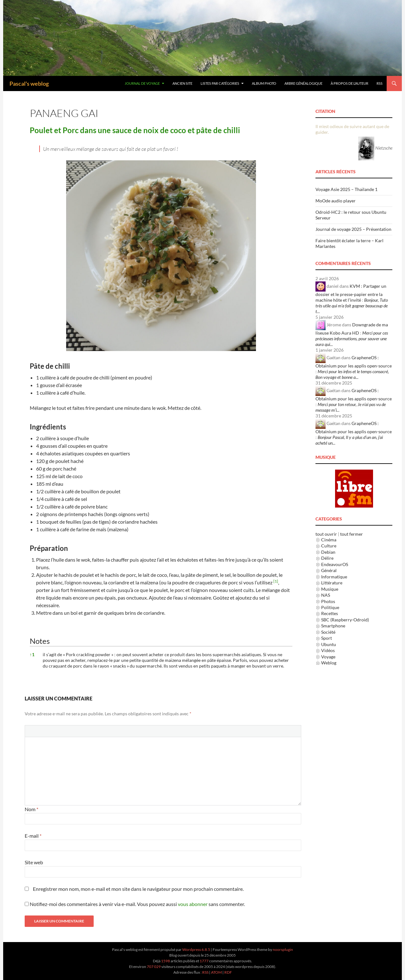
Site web (34, 862)
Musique (330, 589)
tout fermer (352, 534)
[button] (276, 582)
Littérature (332, 583)
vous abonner (193, 904)
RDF (228, 972)
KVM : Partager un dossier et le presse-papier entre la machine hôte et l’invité (351, 293)
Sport (327, 638)
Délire (327, 558)
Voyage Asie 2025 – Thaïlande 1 (346, 189)
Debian (328, 552)
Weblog (329, 663)
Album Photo (264, 83)
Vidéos (328, 650)
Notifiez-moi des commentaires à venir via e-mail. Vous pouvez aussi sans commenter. (135, 904)
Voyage (328, 657)
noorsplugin (283, 949)
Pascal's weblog (29, 83)
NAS (326, 595)
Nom (31, 809)
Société (328, 632)
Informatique (334, 577)
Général (329, 570)
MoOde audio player (336, 201)
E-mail (33, 836)
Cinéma (329, 540)
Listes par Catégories (220, 83)
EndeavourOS (335, 564)
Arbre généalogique (303, 83)
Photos (328, 601)
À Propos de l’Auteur (349, 83)
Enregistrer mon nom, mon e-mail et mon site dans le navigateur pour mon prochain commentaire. (138, 889)
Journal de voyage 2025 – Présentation (353, 229)
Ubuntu (329, 644)
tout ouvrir (326, 534)
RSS (380, 83)
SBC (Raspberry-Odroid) (345, 620)
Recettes (330, 613)
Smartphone (333, 626)
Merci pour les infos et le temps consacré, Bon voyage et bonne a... (352, 374)
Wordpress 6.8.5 (196, 949)
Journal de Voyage (142, 83)
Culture (329, 546)
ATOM (216, 972)
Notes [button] (40, 641)
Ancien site (182, 83)
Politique (330, 607)
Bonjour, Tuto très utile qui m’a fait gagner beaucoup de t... (352, 306)
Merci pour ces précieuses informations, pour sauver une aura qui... (352, 339)
